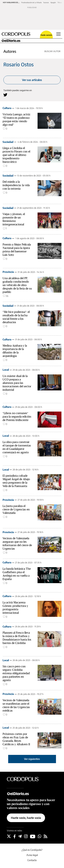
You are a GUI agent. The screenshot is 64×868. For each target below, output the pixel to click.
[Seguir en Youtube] (33, 836)
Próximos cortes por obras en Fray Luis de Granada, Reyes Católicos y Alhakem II (16, 739)
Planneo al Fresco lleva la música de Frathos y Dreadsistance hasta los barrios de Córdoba (17, 638)
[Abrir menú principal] (58, 34)
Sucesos (46, 2)
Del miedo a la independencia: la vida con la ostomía (16, 185)
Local (6, 370)
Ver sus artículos (32, 80)
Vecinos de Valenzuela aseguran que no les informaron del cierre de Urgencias (17, 544)
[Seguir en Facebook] (15, 836)
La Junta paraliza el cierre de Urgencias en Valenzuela (16, 509)
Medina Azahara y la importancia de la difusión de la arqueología (15, 351)
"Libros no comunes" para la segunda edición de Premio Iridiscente (17, 417)
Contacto (32, 860)
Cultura (7, 108)
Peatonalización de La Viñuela (31, 2)
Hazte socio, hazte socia (26, 818)
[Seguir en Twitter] (9, 836)
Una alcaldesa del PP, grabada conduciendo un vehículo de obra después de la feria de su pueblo (17, 285)
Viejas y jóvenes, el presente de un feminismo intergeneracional (14, 219)
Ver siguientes (32, 759)
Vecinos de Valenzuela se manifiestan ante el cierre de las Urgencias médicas (16, 705)
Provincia (8, 272)
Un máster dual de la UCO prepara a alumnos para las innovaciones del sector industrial (17, 383)
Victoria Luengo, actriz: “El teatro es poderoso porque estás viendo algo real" (17, 120)
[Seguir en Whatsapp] (40, 836)
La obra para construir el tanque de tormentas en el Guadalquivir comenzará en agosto (17, 447)
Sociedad (8, 142)
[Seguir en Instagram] (26, 836)
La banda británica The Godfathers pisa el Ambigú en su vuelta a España (17, 574)
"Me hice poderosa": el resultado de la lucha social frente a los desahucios (16, 317)
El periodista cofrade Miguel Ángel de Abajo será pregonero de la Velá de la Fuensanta (16, 481)
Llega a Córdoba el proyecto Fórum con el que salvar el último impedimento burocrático (16, 155)
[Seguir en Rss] (45, 836)
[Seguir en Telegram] (20, 836)
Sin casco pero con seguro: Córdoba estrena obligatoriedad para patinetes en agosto (16, 673)
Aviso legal (32, 855)
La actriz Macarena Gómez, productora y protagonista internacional (15, 608)
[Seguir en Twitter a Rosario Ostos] (5, 95)
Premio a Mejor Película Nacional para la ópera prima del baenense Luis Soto (17, 250)
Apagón (53, 2)
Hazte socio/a (46, 35)
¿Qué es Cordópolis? (32, 850)
